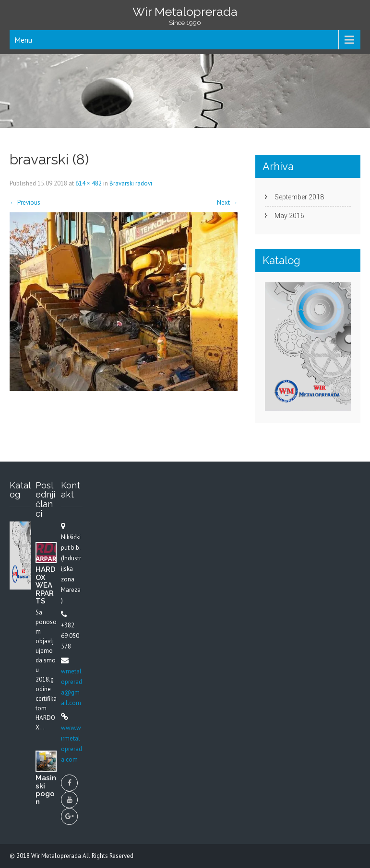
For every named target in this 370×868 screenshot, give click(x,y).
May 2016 (289, 216)
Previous (25, 203)
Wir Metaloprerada (57, 856)
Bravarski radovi (131, 183)
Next (227, 203)
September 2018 (299, 197)
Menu (23, 40)
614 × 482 (89, 183)
